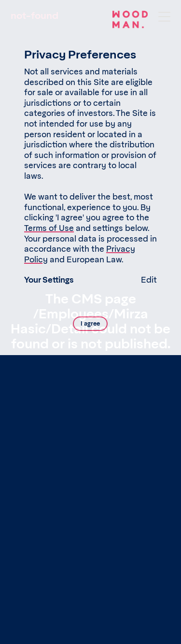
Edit (149, 280)
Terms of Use (49, 229)
